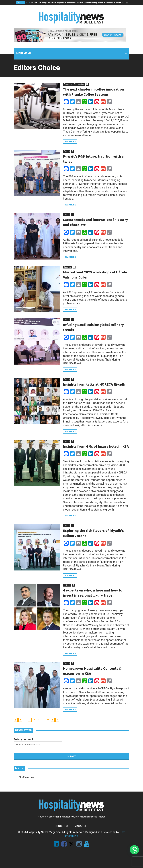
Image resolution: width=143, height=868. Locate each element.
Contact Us (62, 826)
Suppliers (67, 267)
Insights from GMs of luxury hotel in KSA (96, 446)
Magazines (81, 826)
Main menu (24, 53)
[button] (134, 850)
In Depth (67, 585)
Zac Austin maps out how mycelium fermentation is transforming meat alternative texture (77, 3)
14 (48, 720)
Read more (70, 141)
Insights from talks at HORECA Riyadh (94, 384)
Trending (20, 2)
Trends (67, 151)
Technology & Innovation (74, 84)
